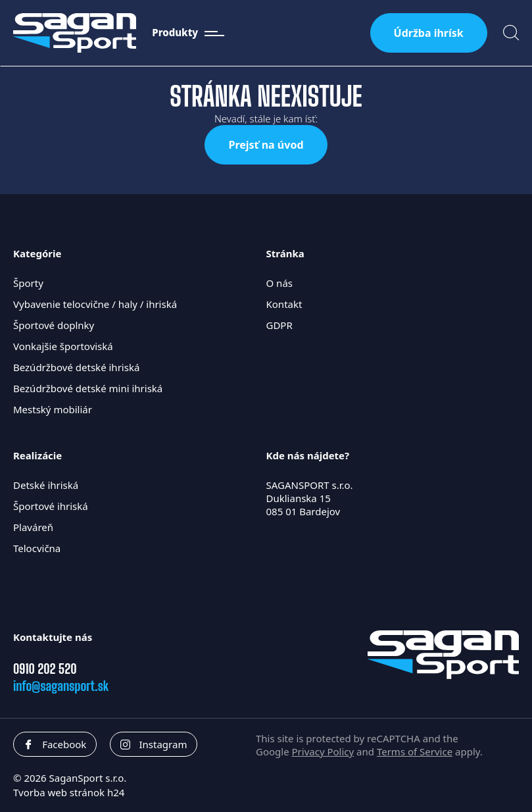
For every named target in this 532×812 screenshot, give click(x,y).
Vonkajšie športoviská (63, 346)
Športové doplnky (54, 325)
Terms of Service (415, 751)
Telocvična (37, 548)
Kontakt (284, 304)
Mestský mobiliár (53, 409)
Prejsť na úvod (266, 145)
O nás (280, 283)
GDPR (279, 325)
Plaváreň (33, 527)
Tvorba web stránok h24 (69, 792)
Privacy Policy (323, 751)
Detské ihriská (46, 485)
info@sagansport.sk (61, 686)
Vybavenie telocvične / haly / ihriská (95, 304)
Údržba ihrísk (429, 33)
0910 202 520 (45, 669)
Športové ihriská (51, 506)
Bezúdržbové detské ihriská (76, 367)
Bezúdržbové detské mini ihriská (88, 388)
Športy (28, 283)
